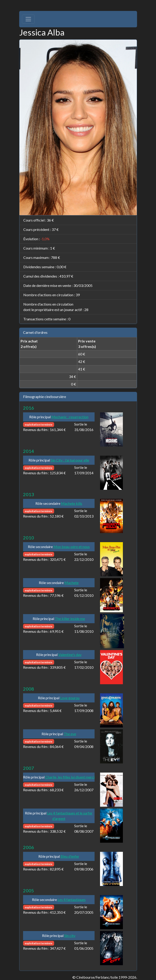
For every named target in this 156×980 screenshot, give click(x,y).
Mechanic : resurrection (70, 417)
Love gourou (70, 698)
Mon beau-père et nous (72, 547)
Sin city (70, 935)
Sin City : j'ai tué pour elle (70, 460)
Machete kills (72, 503)
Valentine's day (70, 655)
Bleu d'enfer (70, 856)
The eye (70, 734)
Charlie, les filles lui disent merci (70, 777)
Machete (71, 583)
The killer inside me (70, 619)
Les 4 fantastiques (72, 900)
